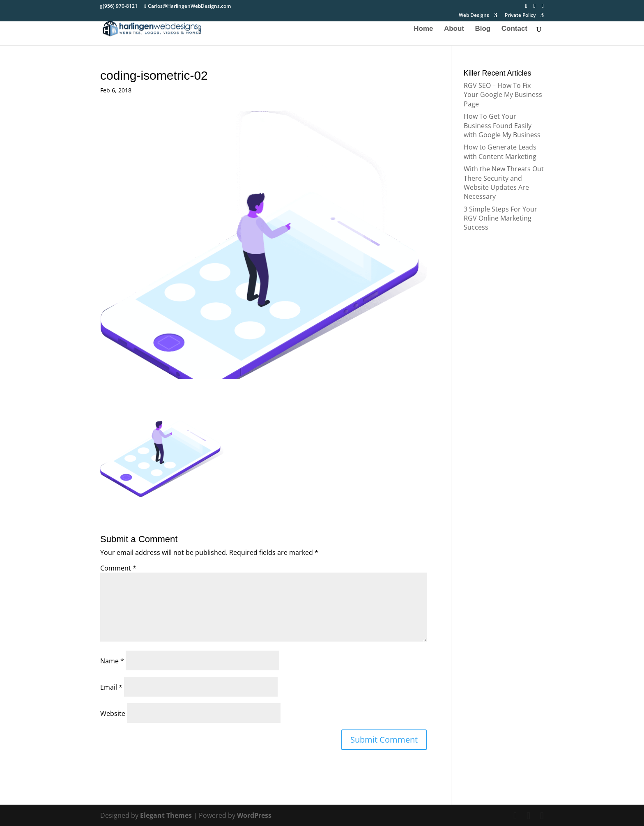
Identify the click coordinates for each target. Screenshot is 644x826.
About (454, 29)
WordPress (254, 815)
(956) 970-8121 (120, 6)
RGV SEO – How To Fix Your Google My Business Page (503, 95)
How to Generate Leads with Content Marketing (500, 152)
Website (113, 713)
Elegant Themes (166, 815)
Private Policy (520, 16)
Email (111, 687)
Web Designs (474, 16)
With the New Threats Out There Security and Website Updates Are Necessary (504, 183)
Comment (118, 568)
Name (112, 661)
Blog (483, 29)
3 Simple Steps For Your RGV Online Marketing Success (500, 218)
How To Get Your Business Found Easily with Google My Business (502, 125)
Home (423, 29)
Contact (514, 29)
